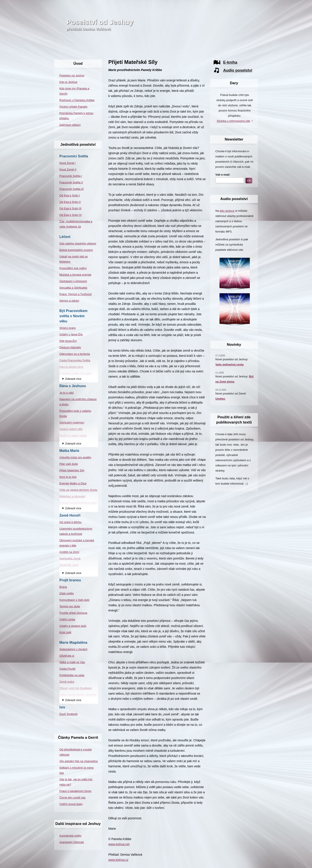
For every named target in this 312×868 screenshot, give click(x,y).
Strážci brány (68, 328)
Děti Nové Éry (68, 341)
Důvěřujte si (67, 656)
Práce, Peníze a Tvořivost (76, 294)
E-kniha (230, 62)
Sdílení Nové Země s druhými (78, 695)
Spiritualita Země (70, 558)
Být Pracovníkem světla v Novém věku (73, 316)
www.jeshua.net (119, 844)
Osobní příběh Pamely (73, 107)
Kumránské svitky (70, 836)
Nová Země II (68, 169)
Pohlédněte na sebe (72, 675)
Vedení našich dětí (71, 429)
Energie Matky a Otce (73, 483)
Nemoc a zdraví (69, 301)
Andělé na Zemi (69, 552)
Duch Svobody (69, 714)
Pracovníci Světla (74, 156)
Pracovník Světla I (71, 176)
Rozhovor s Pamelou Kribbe (77, 100)
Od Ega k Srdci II (70, 202)
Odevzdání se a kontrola (75, 354)
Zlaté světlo (67, 593)
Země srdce (67, 682)
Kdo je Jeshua (68, 82)
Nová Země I (67, 163)
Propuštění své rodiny (73, 268)
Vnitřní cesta (67, 619)
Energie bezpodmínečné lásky (78, 503)
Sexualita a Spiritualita (73, 288)
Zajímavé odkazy (70, 125)
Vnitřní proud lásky (71, 804)
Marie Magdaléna (73, 643)
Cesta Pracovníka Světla (75, 360)
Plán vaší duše (69, 464)
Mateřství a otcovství (72, 496)
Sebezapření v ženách (73, 649)
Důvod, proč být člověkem (76, 688)
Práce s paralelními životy (75, 791)
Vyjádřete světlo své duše (75, 373)
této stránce (227, 211)
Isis (62, 707)
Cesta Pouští (67, 669)
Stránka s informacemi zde (233, 121)
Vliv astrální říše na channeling (79, 761)
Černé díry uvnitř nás (72, 798)
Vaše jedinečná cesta (229, 364)
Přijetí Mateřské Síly (72, 470)
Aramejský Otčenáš (72, 842)
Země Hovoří (70, 515)
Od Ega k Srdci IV (71, 215)
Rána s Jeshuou (73, 386)
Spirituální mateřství (72, 423)
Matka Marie (69, 451)
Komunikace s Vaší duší (74, 600)
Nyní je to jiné (68, 477)
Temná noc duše (70, 606)
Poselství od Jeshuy (100, 22)
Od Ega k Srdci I (70, 195)
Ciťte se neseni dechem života (78, 490)
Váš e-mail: (223, 175)
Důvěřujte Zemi (69, 565)
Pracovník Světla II (71, 182)
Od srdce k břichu (70, 522)
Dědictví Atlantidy (70, 347)
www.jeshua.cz (118, 860)
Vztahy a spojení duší (73, 626)
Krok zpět (65, 632)
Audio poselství (238, 70)
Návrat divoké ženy (71, 367)
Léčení (65, 237)
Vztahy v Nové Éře (71, 334)
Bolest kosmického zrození (76, 250)
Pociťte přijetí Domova (73, 613)
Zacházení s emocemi (73, 281)
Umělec (220, 399)
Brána (63, 587)
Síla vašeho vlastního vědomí (78, 243)
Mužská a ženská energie (75, 275)
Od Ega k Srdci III (70, 208)
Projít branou (70, 580)
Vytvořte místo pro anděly (75, 457)
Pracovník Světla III (71, 189)
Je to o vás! (67, 393)
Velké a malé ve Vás (72, 662)
